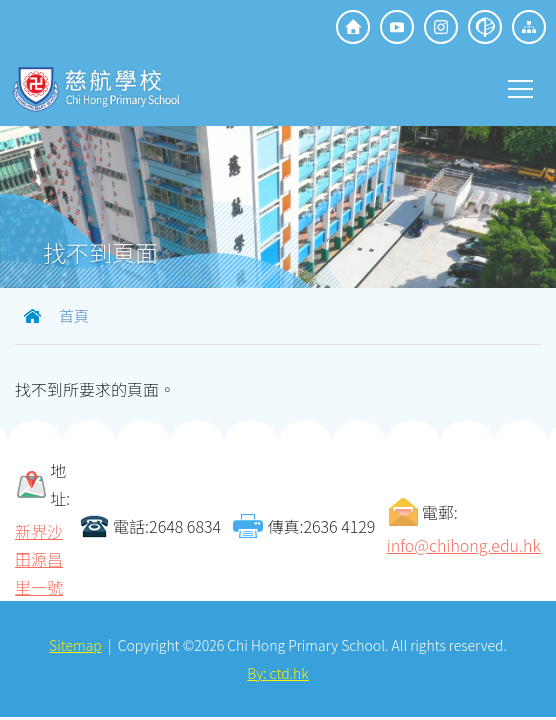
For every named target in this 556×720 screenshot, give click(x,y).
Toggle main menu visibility (522, 87)
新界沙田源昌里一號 (39, 559)
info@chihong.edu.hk (464, 545)
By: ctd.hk (277, 673)
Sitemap (75, 645)
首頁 (74, 315)
